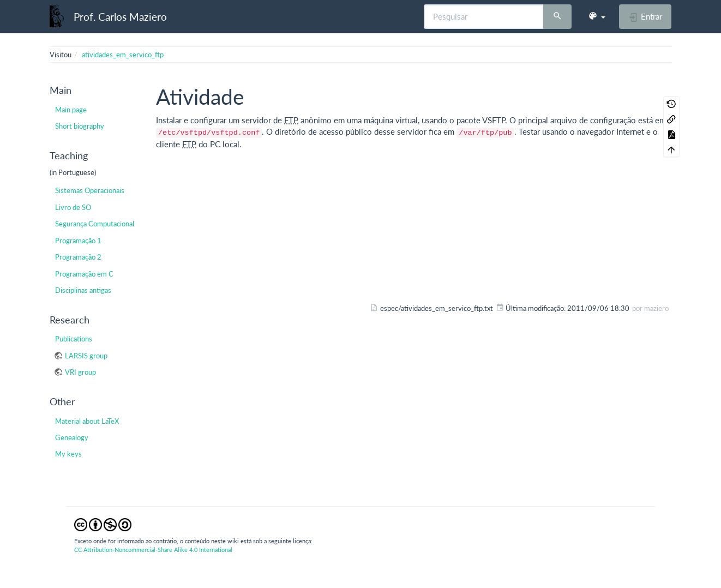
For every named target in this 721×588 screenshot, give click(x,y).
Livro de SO (73, 207)
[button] (597, 16)
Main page (71, 110)
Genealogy (72, 437)
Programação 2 (78, 257)
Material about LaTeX (87, 421)
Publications (74, 339)
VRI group (80, 372)
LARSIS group (86, 356)
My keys (68, 454)
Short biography (80, 126)
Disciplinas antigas (83, 290)
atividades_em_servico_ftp (123, 55)
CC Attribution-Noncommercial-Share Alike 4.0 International (153, 550)
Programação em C (84, 274)
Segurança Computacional (95, 224)
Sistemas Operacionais (90, 190)
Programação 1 (78, 241)
